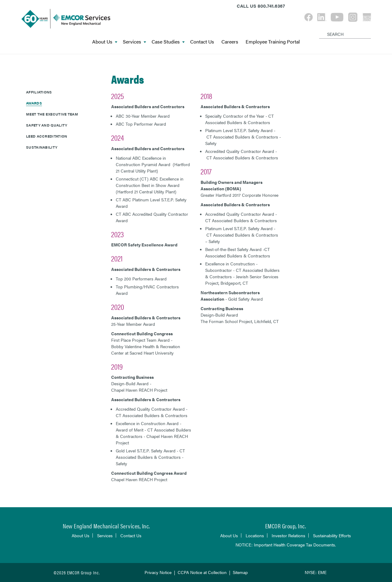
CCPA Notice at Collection (202, 572)
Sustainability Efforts (332, 535)
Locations (255, 535)
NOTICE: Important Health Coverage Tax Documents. (286, 545)
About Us (105, 42)
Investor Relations (288, 535)
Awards (34, 103)
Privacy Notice (158, 572)
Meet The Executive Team (52, 114)
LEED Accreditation (47, 136)
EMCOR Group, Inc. (286, 526)
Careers (230, 42)
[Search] (320, 29)
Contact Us (202, 42)
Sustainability (42, 147)
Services (134, 42)
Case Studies (168, 42)
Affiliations (39, 92)
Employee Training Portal (273, 42)
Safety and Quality (47, 125)
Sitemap (240, 572)
